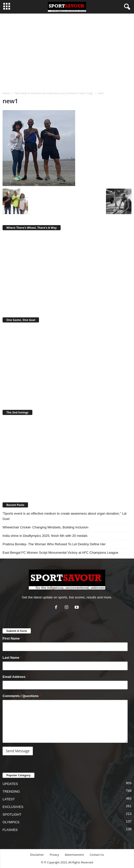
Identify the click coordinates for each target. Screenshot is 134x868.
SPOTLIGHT (12, 814)
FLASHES (10, 830)
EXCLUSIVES (13, 807)
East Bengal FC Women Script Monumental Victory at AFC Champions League (60, 553)
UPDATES (10, 784)
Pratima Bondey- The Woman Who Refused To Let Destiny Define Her (54, 544)
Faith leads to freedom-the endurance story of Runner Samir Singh (54, 93)
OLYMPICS (11, 822)
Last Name (12, 658)
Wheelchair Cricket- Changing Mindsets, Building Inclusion (45, 527)
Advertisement (74, 855)
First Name (12, 638)
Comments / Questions (22, 696)
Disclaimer (37, 855)
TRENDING (11, 791)
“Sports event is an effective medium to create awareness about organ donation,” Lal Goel (64, 516)
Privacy (54, 855)
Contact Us (97, 855)
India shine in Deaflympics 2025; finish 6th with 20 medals (45, 536)
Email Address (15, 677)
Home (6, 93)
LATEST (9, 799)
